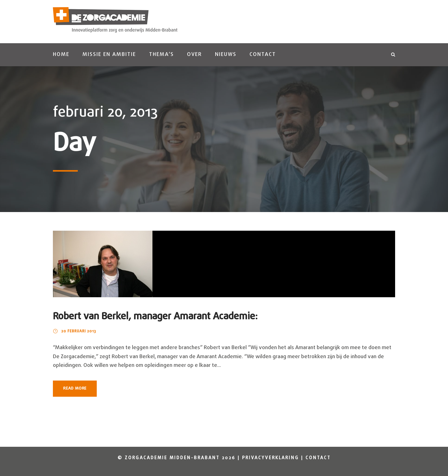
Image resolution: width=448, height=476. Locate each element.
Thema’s (161, 55)
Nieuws (226, 55)
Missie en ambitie (109, 55)
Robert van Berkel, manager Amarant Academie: (155, 317)
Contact (263, 55)
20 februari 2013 (79, 331)
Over (194, 55)
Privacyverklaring (271, 458)
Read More (75, 388)
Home (61, 55)
